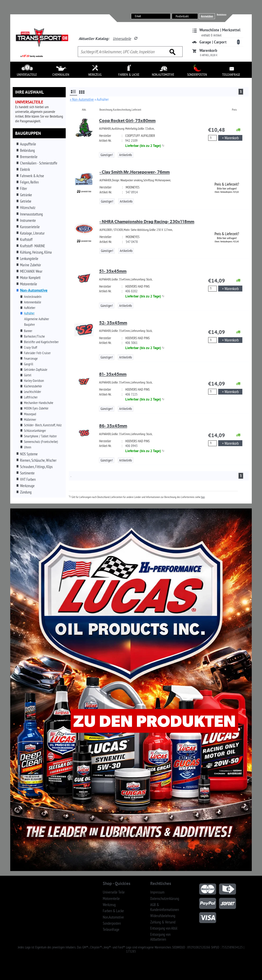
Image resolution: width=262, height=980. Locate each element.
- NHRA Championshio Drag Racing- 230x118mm (147, 222)
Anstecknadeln (33, 297)
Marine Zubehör (30, 265)
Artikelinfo (125, 155)
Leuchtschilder (33, 392)
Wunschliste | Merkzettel (220, 30)
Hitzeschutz (28, 208)
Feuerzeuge (31, 358)
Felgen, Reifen (29, 182)
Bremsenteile (29, 157)
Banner (28, 331)
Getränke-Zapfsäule (36, 370)
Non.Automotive (113, 917)
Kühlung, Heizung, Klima (36, 252)
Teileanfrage (111, 929)
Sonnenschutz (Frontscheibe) (41, 442)
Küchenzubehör (33, 386)
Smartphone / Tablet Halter (40, 436)
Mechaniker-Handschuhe (39, 403)
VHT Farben (28, 479)
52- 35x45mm (113, 323)
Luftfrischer (31, 397)
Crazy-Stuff (30, 347)
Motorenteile (29, 284)
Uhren (28, 447)
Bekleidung (27, 150)
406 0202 (131, 291)
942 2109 (131, 141)
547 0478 (132, 242)
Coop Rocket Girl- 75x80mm (127, 121)
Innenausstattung (31, 214)
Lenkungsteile (29, 259)
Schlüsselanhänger (35, 431)
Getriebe (26, 201)
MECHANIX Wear (31, 271)
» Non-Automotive (82, 99)
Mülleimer (30, 420)
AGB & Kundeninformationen (165, 907)
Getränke (26, 195)
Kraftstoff (26, 239)
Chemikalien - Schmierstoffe (39, 163)
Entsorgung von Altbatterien (160, 937)
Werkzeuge (27, 486)
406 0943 (131, 446)
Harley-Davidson (34, 381)
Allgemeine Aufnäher (37, 319)
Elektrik (25, 169)
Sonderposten (112, 923)
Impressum (157, 892)
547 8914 (132, 192)
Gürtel (28, 375)
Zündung (26, 492)
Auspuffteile (28, 144)
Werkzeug (109, 905)
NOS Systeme (29, 454)
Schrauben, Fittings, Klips (36, 467)
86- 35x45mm (113, 426)
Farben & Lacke (113, 911)
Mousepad (30, 414)
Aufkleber (30, 308)
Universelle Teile (114, 892)
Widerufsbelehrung (163, 916)
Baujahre (29, 324)
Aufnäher (29, 313)
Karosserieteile (30, 227)
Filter (24, 188)
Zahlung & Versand (163, 922)
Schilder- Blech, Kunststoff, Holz (43, 425)
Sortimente (27, 473)
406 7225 (131, 394)
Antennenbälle (33, 302)
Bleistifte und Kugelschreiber (41, 342)
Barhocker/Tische (34, 336)
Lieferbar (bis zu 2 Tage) (143, 146)
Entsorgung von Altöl (164, 928)
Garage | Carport (213, 42)
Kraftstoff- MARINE (33, 246)
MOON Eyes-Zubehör (36, 408)
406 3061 (131, 343)
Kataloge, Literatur (32, 233)
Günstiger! (107, 155)
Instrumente (28, 220)
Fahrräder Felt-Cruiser (37, 353)
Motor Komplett (30, 278)
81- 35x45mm (113, 374)
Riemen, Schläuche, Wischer (38, 460)
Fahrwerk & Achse (32, 176)
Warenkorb (208, 50)
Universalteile (122, 39)
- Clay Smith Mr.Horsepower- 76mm (135, 172)
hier (203, 497)
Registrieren (222, 14)
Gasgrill (29, 364)
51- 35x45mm (113, 271)
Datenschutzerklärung (165, 898)
